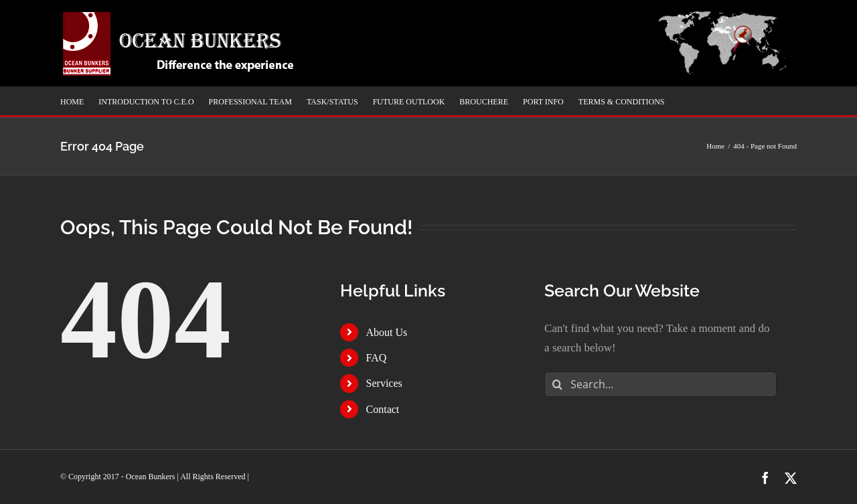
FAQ (377, 358)
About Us (387, 332)
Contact (383, 409)
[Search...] (660, 384)
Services (384, 383)
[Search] (557, 384)
